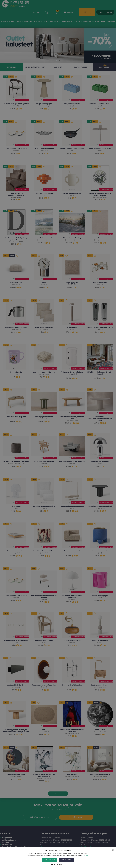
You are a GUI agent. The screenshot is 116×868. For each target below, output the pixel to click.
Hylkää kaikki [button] (67, 860)
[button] (58, 865)
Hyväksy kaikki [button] (49, 860)
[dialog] (58, 434)
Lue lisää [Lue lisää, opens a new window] (86, 856)
